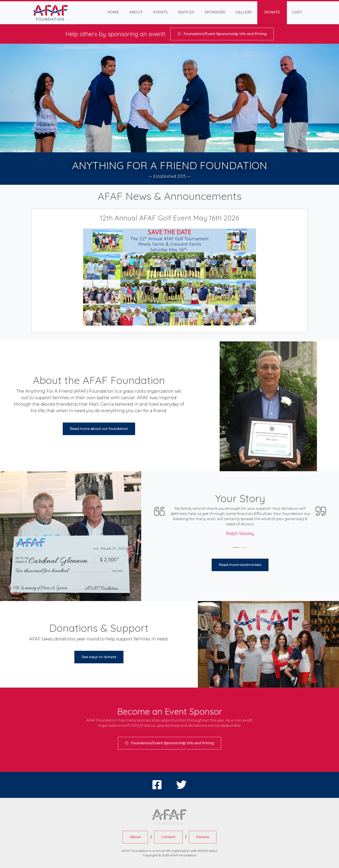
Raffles (186, 12)
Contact (168, 837)
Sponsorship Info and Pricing (222, 34)
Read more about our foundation (99, 429)
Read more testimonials (240, 565)
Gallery (244, 12)
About (136, 12)
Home (113, 12)
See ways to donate (99, 657)
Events (160, 12)
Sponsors (215, 12)
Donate (272, 12)
